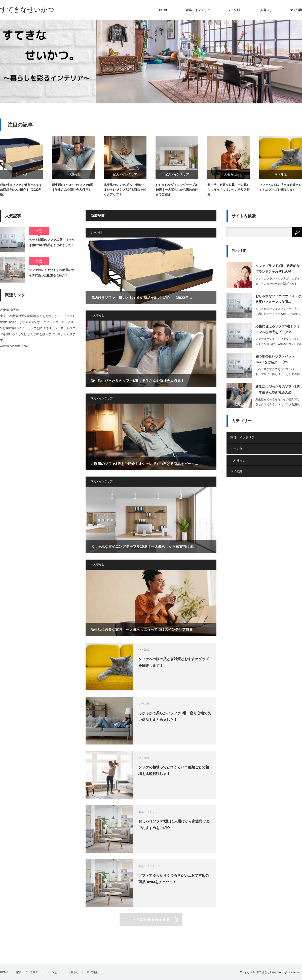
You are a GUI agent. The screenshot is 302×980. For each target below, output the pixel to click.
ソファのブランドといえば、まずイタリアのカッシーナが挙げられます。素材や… (278, 284)
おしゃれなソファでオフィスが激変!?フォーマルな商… (278, 299)
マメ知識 (296, 10)
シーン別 (234, 10)
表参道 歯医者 (9, 310)
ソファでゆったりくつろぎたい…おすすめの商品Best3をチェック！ (174, 878)
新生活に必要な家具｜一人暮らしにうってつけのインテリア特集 (229, 190)
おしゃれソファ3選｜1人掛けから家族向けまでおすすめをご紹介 (174, 824)
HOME (164, 10)
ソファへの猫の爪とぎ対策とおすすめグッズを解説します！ (280, 187)
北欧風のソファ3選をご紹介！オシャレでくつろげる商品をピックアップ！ (125, 190)
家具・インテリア (198, 10)
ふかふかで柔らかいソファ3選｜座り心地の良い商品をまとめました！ (175, 716)
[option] (151, 62)
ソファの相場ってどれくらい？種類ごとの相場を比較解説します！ (174, 770)
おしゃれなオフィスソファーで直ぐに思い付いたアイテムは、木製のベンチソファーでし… (278, 314)
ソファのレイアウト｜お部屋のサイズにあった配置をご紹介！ (52, 272)
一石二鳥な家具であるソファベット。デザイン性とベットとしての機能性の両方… (278, 374)
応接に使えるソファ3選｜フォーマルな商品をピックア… (278, 329)
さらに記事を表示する (151, 919)
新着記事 (98, 216)
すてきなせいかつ (27, 10)
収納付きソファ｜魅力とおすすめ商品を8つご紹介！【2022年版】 (21, 190)
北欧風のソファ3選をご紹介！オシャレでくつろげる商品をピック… (144, 464)
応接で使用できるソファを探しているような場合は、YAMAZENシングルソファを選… (279, 344)
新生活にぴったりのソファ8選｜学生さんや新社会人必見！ (72, 187)
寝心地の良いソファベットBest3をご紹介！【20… (275, 359)
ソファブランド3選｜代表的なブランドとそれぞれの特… (278, 269)
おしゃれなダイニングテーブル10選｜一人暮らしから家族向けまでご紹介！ (177, 190)
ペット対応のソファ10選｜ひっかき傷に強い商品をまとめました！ (52, 242)
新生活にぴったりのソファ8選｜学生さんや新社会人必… (278, 389)
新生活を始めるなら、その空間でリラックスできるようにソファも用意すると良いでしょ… (278, 405)
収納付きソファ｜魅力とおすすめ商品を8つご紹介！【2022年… (141, 298)
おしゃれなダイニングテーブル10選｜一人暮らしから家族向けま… (144, 546)
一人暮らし (265, 10)
